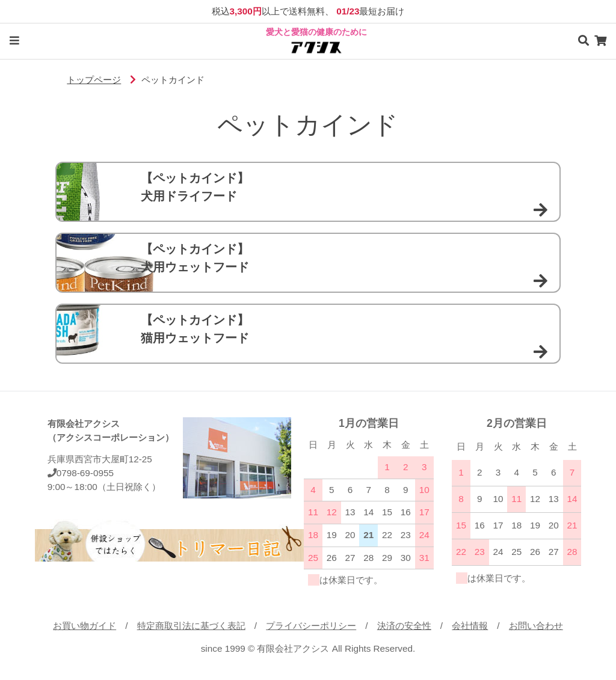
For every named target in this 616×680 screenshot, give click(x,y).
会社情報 (470, 626)
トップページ (94, 80)
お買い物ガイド (85, 626)
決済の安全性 (404, 626)
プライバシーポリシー (311, 626)
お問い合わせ (536, 626)
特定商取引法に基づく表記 (191, 626)
